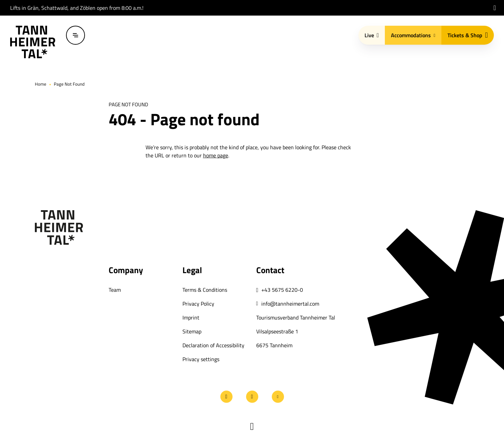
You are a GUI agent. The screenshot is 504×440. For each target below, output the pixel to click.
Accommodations (413, 35)
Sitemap (192, 331)
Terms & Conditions (205, 290)
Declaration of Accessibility (213, 345)
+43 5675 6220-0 (282, 290)
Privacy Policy (198, 304)
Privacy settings (201, 359)
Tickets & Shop (468, 35)
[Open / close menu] (75, 35)
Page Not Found (69, 84)
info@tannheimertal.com (290, 304)
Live (372, 35)
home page (216, 155)
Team (115, 290)
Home (41, 84)
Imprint (191, 317)
